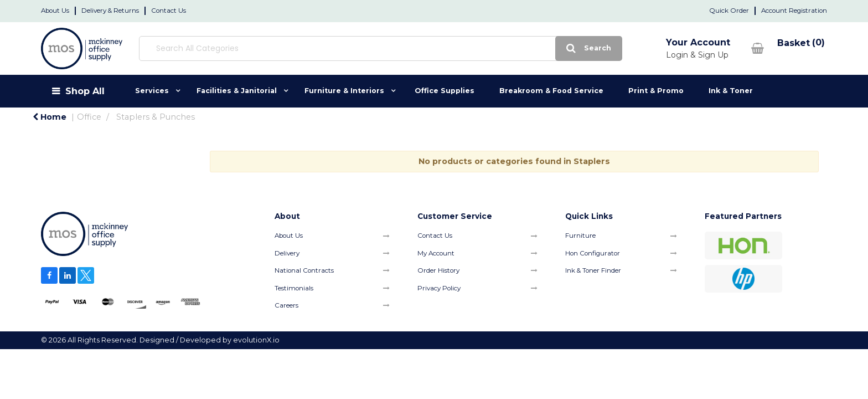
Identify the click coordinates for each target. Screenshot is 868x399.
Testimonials (294, 288)
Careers (286, 305)
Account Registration (794, 11)
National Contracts (304, 270)
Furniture (580, 236)
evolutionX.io (256, 340)
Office (89, 117)
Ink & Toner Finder (593, 270)
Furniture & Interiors (344, 91)
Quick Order (729, 11)
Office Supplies (445, 91)
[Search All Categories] (335, 48)
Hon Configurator (593, 253)
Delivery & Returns (110, 11)
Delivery (287, 253)
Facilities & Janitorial (237, 91)
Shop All (85, 91)
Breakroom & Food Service (551, 91)
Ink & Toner (731, 91)
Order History (438, 270)
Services (152, 91)
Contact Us (169, 11)
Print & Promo (656, 91)
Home (50, 117)
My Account (436, 253)
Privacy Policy (439, 288)
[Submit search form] (497, 48)
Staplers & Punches (156, 117)
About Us (55, 11)
